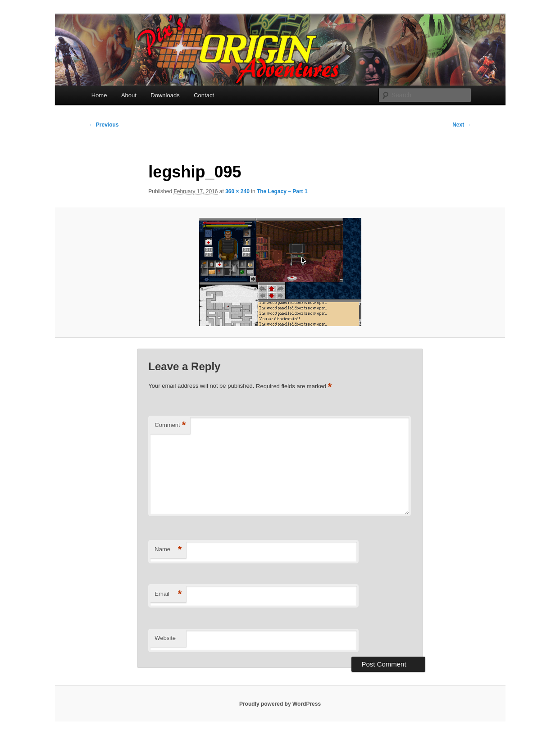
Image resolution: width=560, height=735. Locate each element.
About (129, 95)
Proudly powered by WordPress (280, 704)
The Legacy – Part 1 (282, 191)
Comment (170, 425)
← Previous (104, 125)
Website (165, 638)
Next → (462, 125)
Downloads (165, 95)
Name (168, 550)
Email (168, 594)
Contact (204, 95)
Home (99, 95)
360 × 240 (237, 191)
